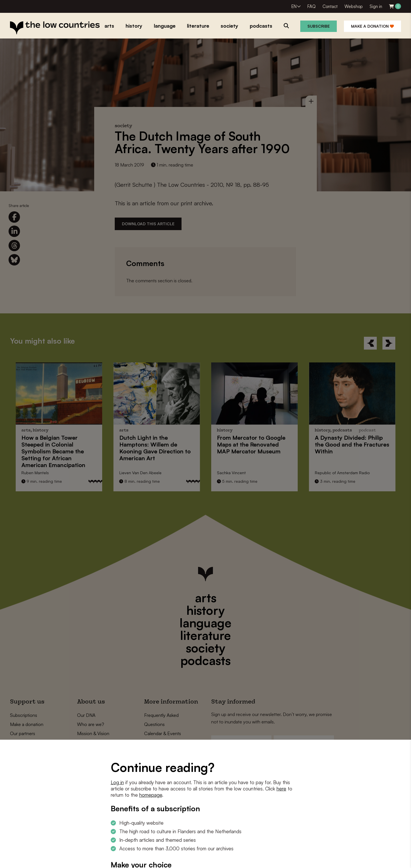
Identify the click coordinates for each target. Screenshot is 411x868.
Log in (117, 782)
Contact (330, 6)
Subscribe (319, 26)
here (281, 789)
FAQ (312, 6)
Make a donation (372, 26)
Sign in (376, 6)
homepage (151, 795)
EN (294, 6)
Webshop (354, 6)
